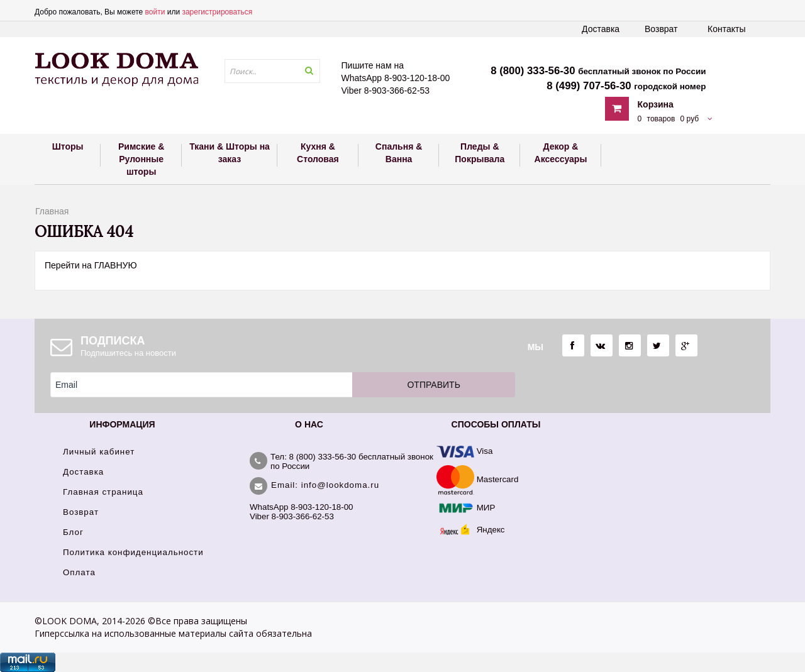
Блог (73, 532)
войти (155, 12)
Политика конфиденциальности (133, 552)
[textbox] (272, 71)
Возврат (661, 29)
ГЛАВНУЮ (116, 265)
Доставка (601, 29)
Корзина (656, 104)
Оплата (79, 572)
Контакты (726, 29)
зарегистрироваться (217, 12)
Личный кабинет (99, 452)
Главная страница (103, 492)
